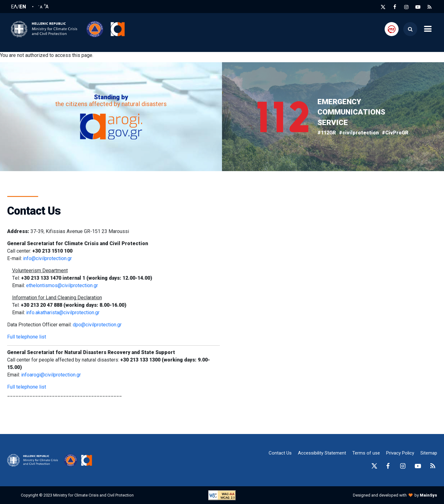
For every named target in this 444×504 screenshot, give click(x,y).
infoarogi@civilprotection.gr (51, 375)
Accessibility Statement (322, 453)
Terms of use (366, 453)
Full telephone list (27, 337)
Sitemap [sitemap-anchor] (429, 453)
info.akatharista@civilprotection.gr (63, 313)
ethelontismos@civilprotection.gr (62, 285)
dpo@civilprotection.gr (97, 325)
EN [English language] (23, 7)
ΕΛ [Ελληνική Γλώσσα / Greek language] (14, 7)
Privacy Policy (400, 453)
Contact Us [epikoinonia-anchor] (280, 453)
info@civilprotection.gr (47, 258)
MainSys (428, 495)
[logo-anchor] (34, 460)
